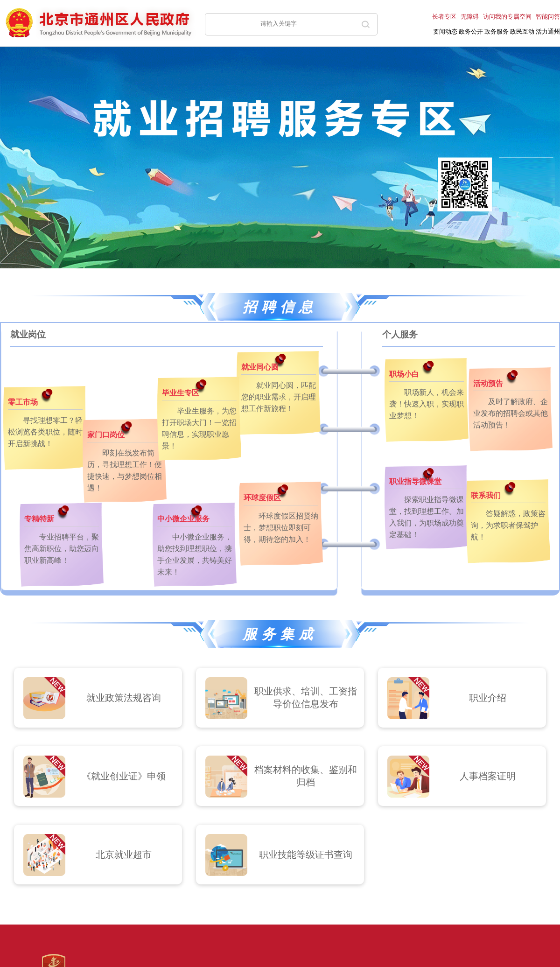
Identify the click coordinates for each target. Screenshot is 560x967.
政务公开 (471, 32)
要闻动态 (445, 32)
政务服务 (497, 32)
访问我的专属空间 (507, 17)
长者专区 (444, 17)
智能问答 (548, 17)
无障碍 (470, 17)
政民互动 (522, 32)
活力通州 (548, 32)
